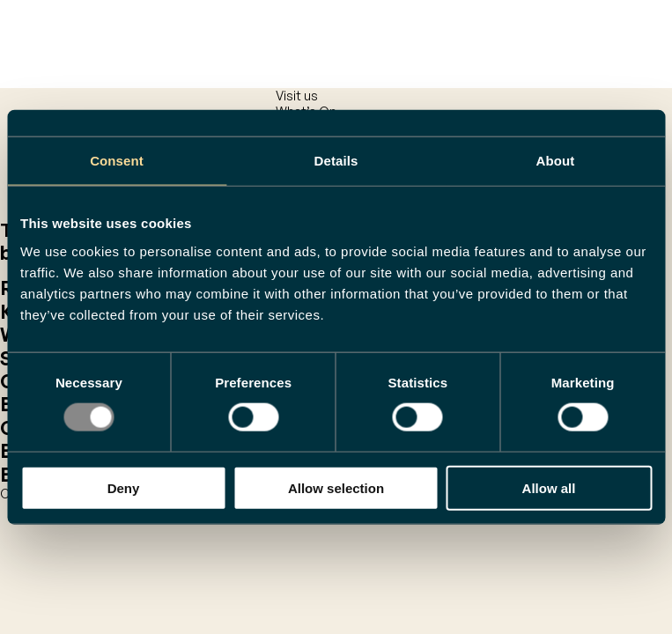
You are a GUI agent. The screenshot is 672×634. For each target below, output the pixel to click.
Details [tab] (336, 161)
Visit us (297, 96)
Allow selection (336, 487)
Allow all (549, 487)
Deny (124, 487)
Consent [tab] (117, 161)
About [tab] (556, 161)
